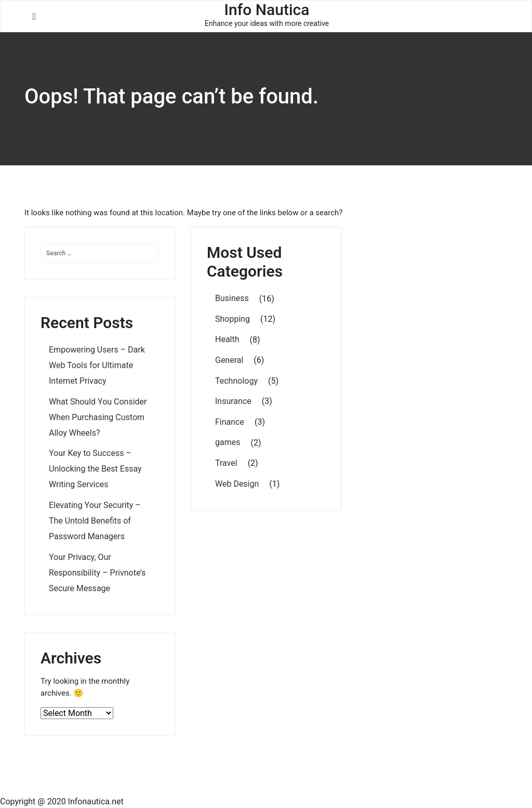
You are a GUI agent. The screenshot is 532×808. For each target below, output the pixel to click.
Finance (230, 422)
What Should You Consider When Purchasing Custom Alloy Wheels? (98, 417)
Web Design (237, 484)
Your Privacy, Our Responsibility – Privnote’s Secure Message (97, 573)
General (229, 360)
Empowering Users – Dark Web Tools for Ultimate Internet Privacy (97, 365)
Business (232, 298)
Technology (236, 381)
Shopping (232, 319)
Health (227, 339)
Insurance (233, 401)
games (228, 442)
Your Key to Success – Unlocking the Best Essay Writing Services (95, 469)
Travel (226, 463)
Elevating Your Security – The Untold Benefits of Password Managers (95, 521)
